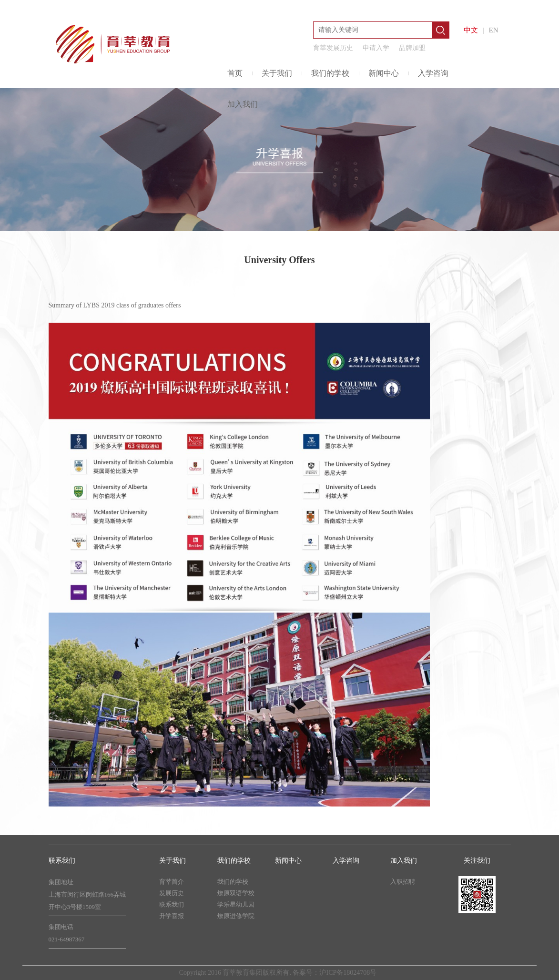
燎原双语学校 (236, 893)
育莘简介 (172, 882)
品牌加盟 (412, 48)
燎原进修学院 (236, 916)
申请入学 (376, 48)
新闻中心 (384, 73)
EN (494, 30)
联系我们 (172, 904)
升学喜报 (172, 916)
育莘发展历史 (333, 48)
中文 (471, 30)
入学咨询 (433, 73)
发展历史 (172, 893)
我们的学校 (330, 73)
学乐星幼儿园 (236, 904)
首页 (235, 73)
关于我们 (277, 73)
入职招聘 (403, 882)
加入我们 (243, 104)
